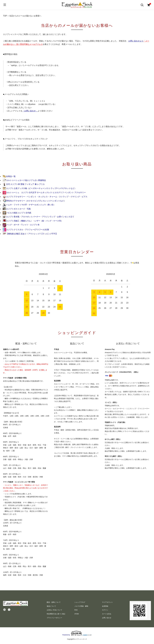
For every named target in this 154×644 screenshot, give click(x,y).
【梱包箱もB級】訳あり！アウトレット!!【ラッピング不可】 (30, 234)
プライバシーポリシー (54, 618)
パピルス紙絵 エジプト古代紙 (17, 213)
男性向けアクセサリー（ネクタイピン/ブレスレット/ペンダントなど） (34, 201)
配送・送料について (54, 602)
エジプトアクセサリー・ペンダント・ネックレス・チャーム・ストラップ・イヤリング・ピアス (45, 197)
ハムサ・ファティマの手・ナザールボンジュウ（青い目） (29, 205)
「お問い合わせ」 (30, 111)
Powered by (77, 633)
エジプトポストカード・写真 (17, 209)
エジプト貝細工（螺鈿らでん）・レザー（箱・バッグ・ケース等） (33, 221)
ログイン (105, 610)
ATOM (77, 614)
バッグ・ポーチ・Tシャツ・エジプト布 (21, 225)
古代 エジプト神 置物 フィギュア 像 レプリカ (24, 184)
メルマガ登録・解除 (81, 606)
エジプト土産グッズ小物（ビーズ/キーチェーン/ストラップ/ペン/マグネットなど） (39, 188)
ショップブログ (80, 602)
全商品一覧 (9, 176)
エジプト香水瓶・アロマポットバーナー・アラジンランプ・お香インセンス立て (38, 217)
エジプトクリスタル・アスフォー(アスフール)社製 (26, 230)
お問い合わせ (107, 618)
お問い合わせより (136, 41)
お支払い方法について (54, 610)
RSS (76, 610)
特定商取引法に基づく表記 (56, 614)
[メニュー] (5, 5)
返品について (51, 606)
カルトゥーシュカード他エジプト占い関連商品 (24, 180)
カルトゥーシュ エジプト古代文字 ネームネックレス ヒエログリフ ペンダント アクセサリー (44, 192)
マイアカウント (107, 602)
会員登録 (105, 606)
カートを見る (107, 614)
